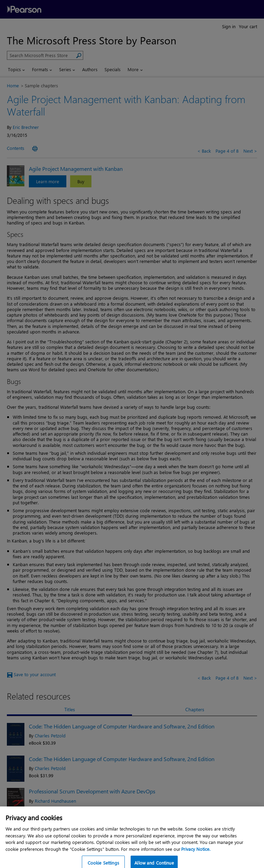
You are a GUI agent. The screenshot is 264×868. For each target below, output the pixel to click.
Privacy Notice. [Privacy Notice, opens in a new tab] (196, 854)
